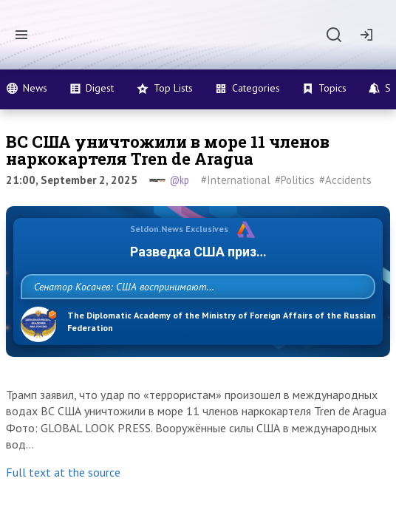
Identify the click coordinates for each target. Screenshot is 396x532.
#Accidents (345, 180)
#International (236, 180)
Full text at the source (63, 505)
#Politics (295, 180)
